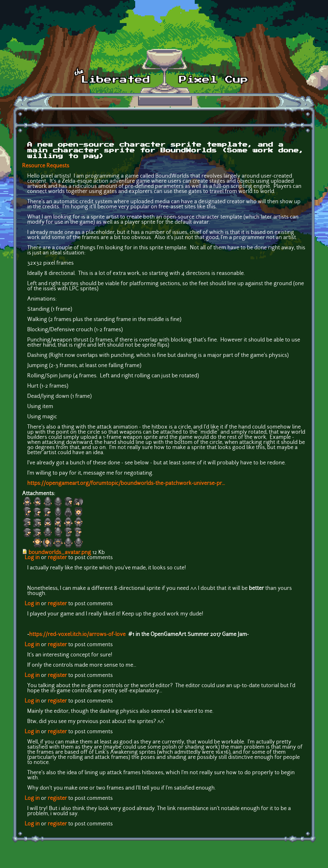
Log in (32, 558)
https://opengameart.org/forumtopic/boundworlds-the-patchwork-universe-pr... (126, 484)
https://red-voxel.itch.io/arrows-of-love (77, 635)
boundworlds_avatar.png (60, 553)
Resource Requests (46, 166)
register (57, 558)
